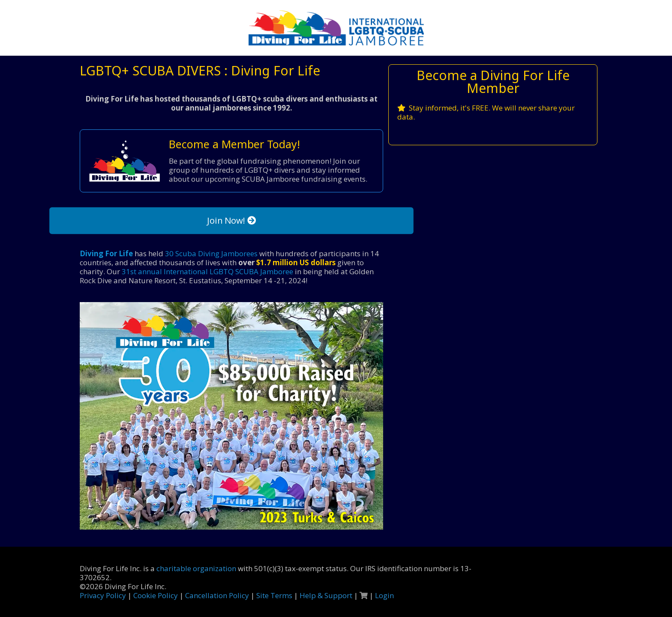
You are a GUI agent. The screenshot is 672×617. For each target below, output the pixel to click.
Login (384, 595)
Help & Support (326, 595)
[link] (231, 416)
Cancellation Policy (217, 595)
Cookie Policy (156, 595)
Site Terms (274, 595)
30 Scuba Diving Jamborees (211, 253)
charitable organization (196, 568)
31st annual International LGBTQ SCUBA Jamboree (207, 271)
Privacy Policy (103, 595)
